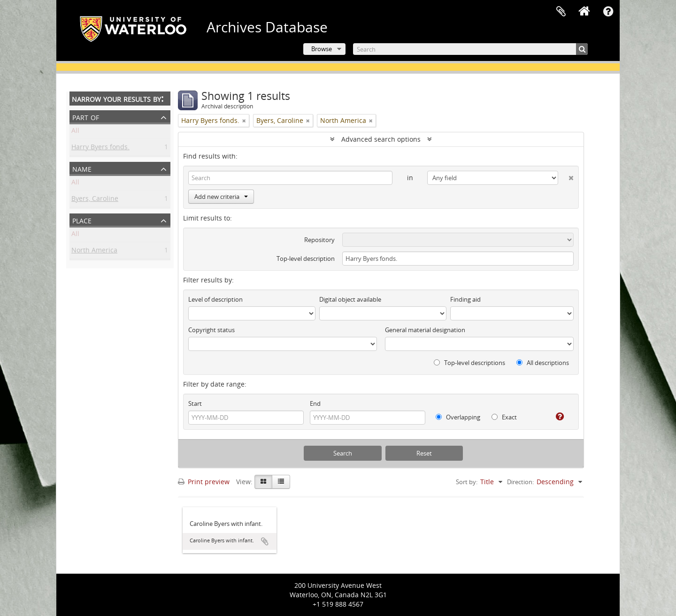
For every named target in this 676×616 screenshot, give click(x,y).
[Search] (470, 49)
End (315, 403)
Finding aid (465, 299)
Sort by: (467, 482)
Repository (319, 240)
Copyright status (211, 330)
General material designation (425, 330)
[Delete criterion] (566, 176)
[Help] (556, 417)
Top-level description (306, 259)
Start (195, 403)
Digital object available (350, 299)
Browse (322, 49)
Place (82, 220)
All (75, 132)
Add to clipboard (265, 541)
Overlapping (458, 417)
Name (82, 168)
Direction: (520, 482)
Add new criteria (221, 197)
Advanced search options (381, 139)
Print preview (204, 482)
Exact (504, 417)
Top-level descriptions (469, 363)
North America (94, 252)
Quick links (608, 12)
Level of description (215, 299)
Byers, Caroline (95, 200)
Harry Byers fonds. (100, 148)
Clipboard (561, 12)
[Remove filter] (244, 121)
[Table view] (281, 482)
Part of (86, 117)
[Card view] (263, 482)
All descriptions (543, 363)
